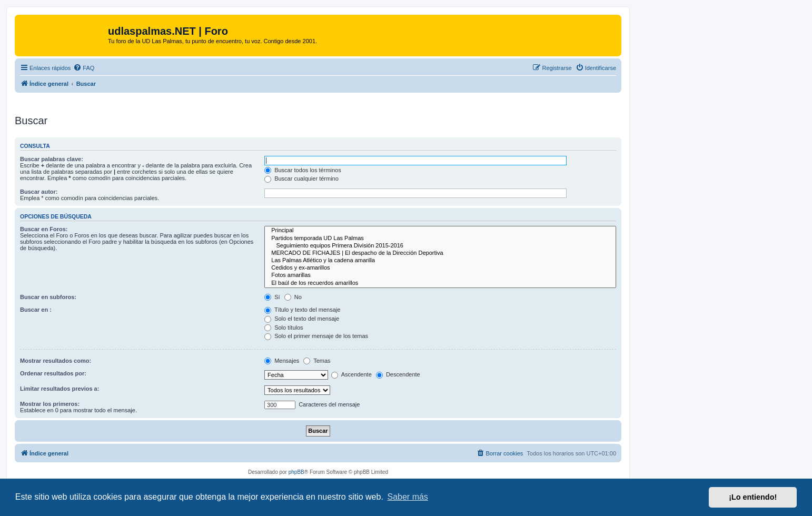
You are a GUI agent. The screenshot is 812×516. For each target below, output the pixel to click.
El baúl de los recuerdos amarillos (440, 283)
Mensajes (282, 361)
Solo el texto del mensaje (302, 319)
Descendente (398, 374)
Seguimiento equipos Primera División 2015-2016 (440, 246)
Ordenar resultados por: (53, 373)
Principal (440, 231)
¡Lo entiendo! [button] (753, 497)
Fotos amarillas (440, 275)
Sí (272, 297)
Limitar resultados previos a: (60, 389)
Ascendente (351, 374)
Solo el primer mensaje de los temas (316, 336)
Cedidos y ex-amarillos (440, 268)
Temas (317, 361)
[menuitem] (84, 68)
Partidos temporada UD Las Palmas (440, 239)
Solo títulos (284, 328)
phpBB (296, 472)
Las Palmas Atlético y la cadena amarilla (440, 261)
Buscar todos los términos (303, 170)
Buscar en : (36, 310)
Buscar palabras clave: (52, 159)
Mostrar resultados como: (56, 361)
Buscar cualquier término (301, 178)
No (293, 297)
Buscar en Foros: (44, 229)
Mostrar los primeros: (50, 404)
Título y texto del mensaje (302, 310)
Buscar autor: (39, 192)
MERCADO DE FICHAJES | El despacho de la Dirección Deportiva (440, 253)
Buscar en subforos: (48, 297)
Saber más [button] (408, 497)
